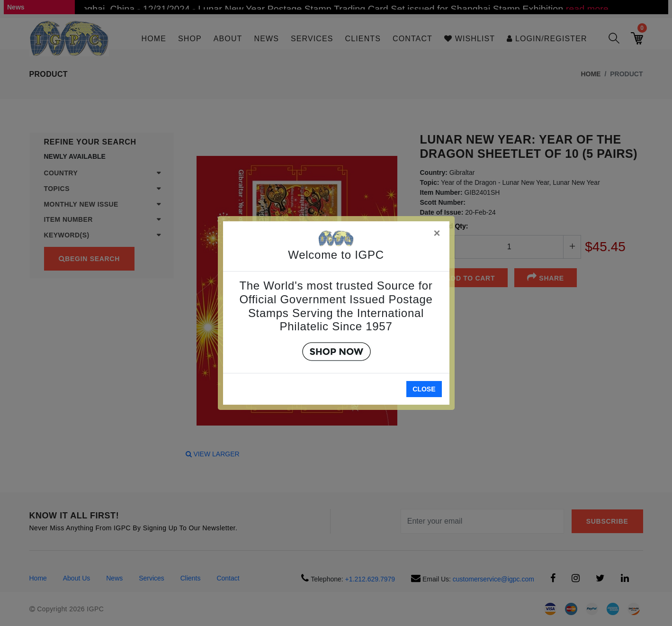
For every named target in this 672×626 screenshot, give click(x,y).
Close (424, 389)
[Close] (438, 231)
